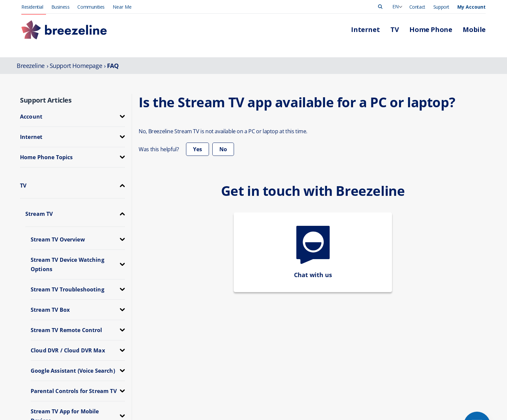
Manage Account (321, 324)
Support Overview (321, 345)
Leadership (411, 324)
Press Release (414, 331)
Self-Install (314, 366)
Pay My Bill (314, 331)
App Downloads (320, 359)
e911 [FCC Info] (248, 403)
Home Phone (221, 338)
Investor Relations (418, 359)
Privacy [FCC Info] (231, 403)
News (406, 338)
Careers (408, 345)
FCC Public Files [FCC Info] (289, 403)
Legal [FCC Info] (263, 403)
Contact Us (315, 352)
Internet (215, 324)
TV (210, 331)
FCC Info (210, 403)
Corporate (410, 352)
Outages (312, 338)
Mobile (214, 345)
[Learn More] (382, 404)
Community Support (420, 366)
